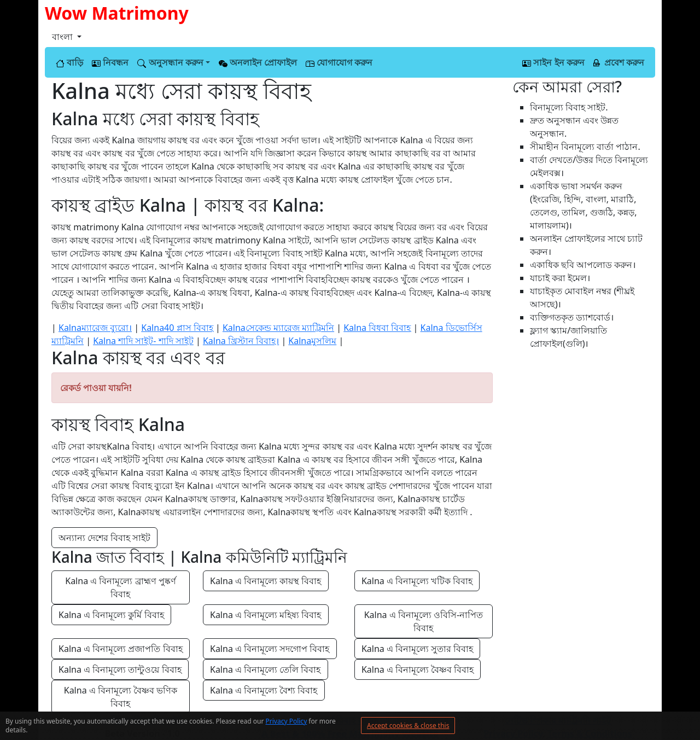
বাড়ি (69, 62)
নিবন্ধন (110, 62)
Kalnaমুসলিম (312, 341)
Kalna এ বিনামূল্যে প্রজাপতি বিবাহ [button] (121, 649)
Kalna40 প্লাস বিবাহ (177, 328)
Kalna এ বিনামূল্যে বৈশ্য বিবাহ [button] (264, 690)
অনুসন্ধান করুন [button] (170, 62)
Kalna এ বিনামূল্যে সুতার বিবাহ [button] (418, 649)
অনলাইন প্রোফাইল (258, 62)
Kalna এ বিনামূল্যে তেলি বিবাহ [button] (266, 669)
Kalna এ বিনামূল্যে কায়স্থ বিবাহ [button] (266, 581)
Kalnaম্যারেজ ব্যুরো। (95, 328)
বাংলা (63, 37)
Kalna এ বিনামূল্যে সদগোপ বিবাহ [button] (270, 649)
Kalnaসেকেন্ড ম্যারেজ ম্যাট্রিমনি (278, 328)
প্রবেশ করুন (619, 62)
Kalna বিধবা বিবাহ (377, 328)
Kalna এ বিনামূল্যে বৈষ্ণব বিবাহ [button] (418, 669)
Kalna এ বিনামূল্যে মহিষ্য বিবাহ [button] (266, 615)
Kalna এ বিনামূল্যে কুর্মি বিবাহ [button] (111, 615)
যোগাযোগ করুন (339, 62)
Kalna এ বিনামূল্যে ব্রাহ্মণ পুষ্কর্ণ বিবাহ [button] (122, 587)
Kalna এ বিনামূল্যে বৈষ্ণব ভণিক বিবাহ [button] (122, 697)
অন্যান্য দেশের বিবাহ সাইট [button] (104, 538)
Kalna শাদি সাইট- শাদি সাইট (143, 341)
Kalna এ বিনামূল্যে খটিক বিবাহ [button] (417, 581)
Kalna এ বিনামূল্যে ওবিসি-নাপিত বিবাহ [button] (425, 621)
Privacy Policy (287, 721)
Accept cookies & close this (408, 726)
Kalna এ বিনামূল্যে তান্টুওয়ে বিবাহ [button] (120, 669)
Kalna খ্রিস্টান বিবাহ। (241, 341)
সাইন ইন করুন (553, 62)
